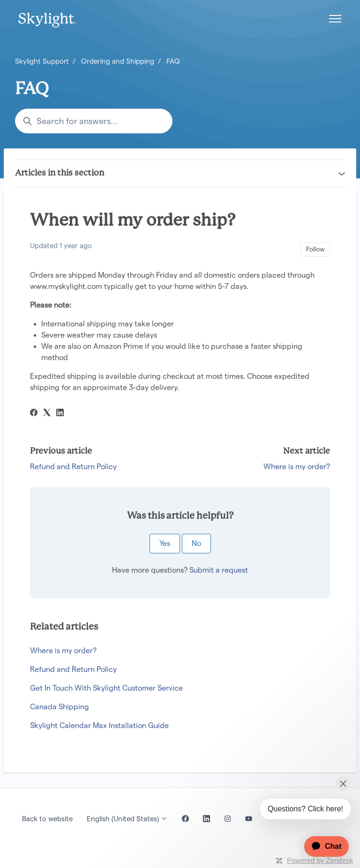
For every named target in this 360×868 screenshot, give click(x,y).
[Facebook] (34, 414)
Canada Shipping (60, 707)
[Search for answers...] (94, 121)
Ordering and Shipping (118, 61)
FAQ (173, 61)
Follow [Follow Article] (315, 249)
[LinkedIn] (60, 414)
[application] (322, 846)
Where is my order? (297, 467)
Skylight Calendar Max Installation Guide (99, 725)
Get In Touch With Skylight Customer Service (106, 688)
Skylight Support (42, 61)
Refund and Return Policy (73, 467)
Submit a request (219, 570)
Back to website (47, 819)
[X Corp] (47, 414)
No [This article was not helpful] (196, 543)
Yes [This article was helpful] (165, 543)
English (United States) (127, 819)
